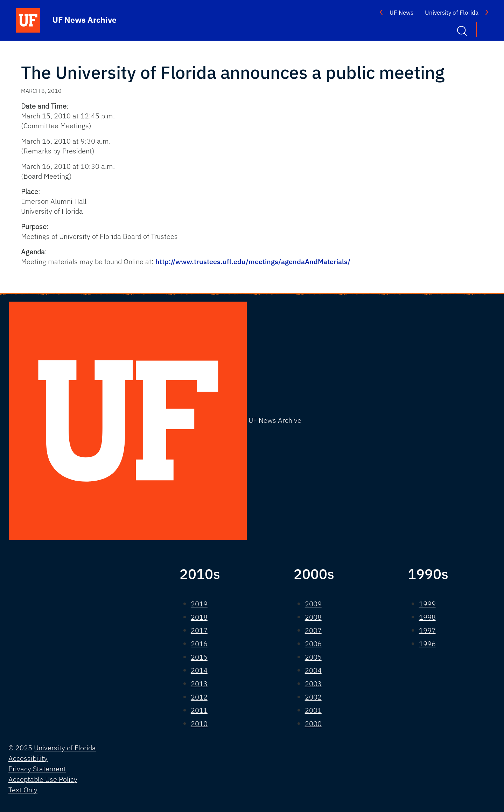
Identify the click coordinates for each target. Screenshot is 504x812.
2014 (199, 670)
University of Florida (452, 13)
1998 (427, 617)
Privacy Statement (37, 769)
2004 (313, 670)
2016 (199, 644)
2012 (199, 697)
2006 (313, 644)
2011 (199, 710)
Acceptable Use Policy (43, 779)
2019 (199, 604)
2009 (313, 604)
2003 (313, 684)
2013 (199, 684)
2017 (199, 630)
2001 (313, 710)
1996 (427, 644)
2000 (313, 724)
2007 (313, 630)
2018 (199, 617)
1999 (427, 604)
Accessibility (28, 758)
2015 (199, 657)
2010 (199, 724)
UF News (401, 13)
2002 (313, 697)
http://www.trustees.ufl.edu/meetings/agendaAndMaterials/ (253, 262)
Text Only (23, 790)
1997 (427, 630)
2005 (313, 657)
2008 (313, 617)
